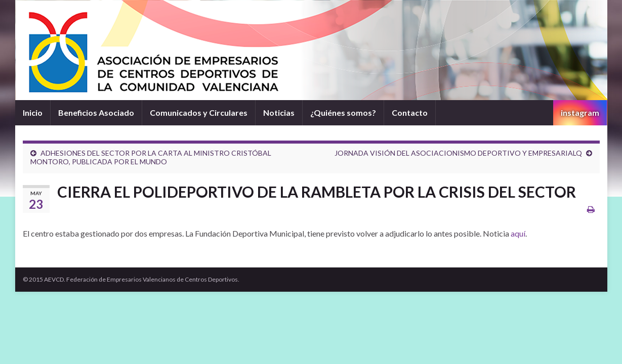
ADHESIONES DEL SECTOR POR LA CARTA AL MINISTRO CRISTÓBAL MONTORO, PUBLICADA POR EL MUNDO (151, 157)
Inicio (33, 112)
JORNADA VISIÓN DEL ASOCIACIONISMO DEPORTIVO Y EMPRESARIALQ (458, 153)
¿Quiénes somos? (343, 112)
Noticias (279, 112)
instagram (580, 112)
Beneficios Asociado (96, 112)
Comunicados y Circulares (199, 112)
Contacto (410, 112)
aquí (518, 233)
